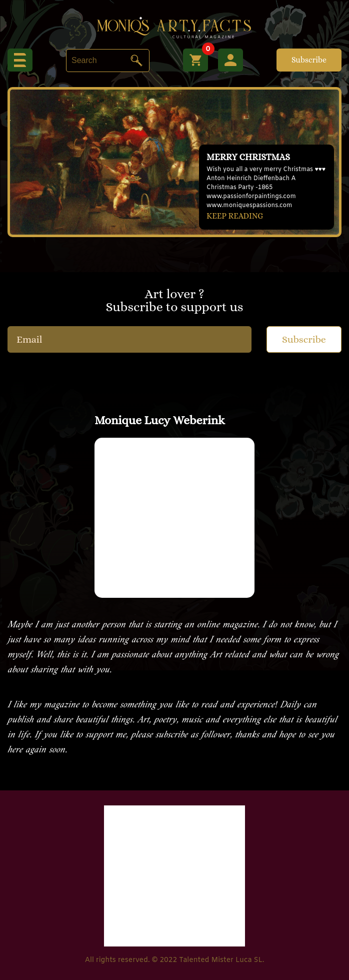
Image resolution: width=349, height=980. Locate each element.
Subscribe (309, 60)
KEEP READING (235, 216)
